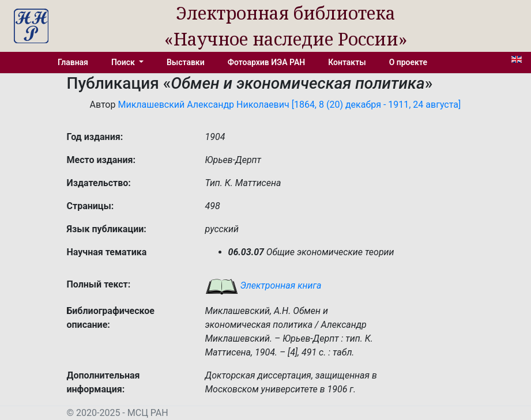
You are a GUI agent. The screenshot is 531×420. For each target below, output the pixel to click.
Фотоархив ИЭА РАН (267, 62)
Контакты (347, 62)
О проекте (408, 62)
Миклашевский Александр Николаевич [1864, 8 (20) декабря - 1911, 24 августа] (289, 105)
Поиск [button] (124, 62)
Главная (73, 62)
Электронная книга (263, 285)
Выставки (186, 62)
